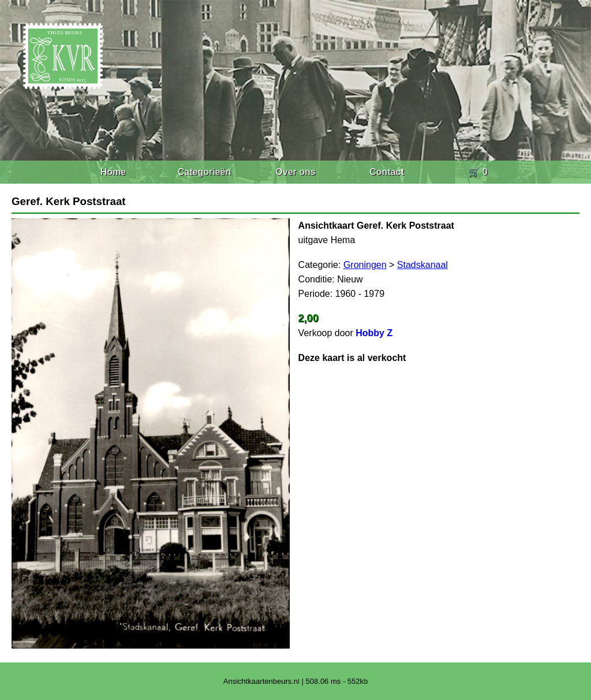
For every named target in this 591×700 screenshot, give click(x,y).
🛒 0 (478, 172)
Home (113, 172)
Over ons (295, 172)
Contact (387, 172)
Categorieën (204, 172)
